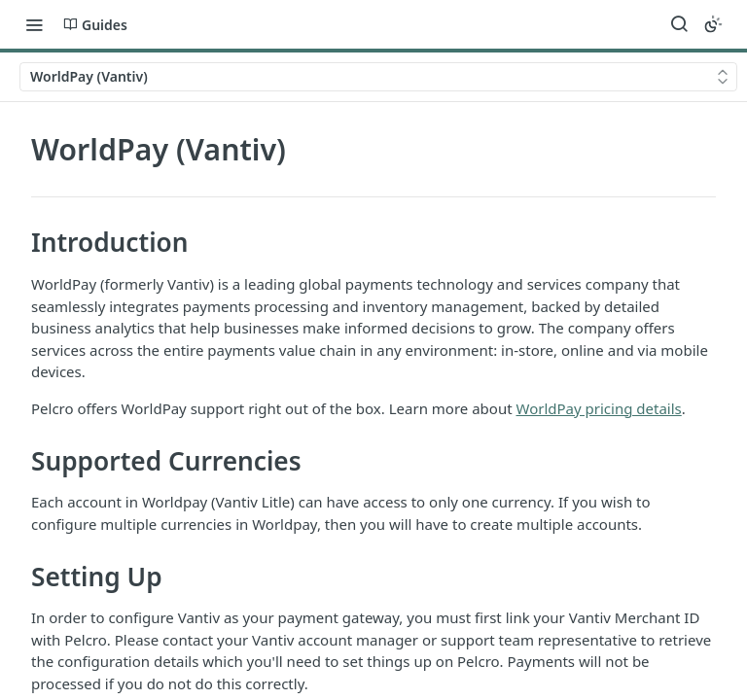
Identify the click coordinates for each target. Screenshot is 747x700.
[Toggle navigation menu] (34, 24)
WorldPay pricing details (598, 408)
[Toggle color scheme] (713, 24)
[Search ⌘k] (679, 24)
